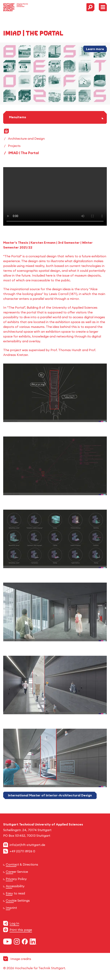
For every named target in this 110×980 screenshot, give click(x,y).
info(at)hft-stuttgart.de (27, 845)
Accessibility (15, 886)
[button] (55, 963)
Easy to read (15, 893)
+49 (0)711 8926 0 (22, 851)
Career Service (17, 872)
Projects (14, 146)
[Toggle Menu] (103, 7)
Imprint (11, 908)
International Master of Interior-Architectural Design (50, 795)
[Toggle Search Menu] (90, 7)
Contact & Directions (22, 864)
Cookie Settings (18, 900)
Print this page (21, 930)
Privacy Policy (16, 879)
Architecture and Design (26, 138)
